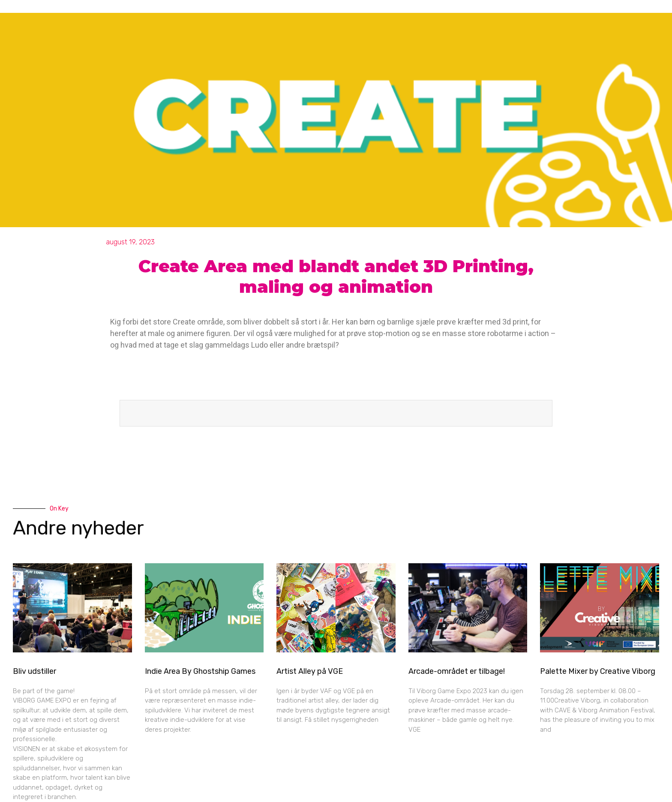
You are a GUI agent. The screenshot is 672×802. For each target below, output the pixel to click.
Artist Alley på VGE (310, 671)
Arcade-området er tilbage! (457, 671)
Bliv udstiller (34, 671)
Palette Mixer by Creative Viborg (598, 671)
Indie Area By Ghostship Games (200, 671)
